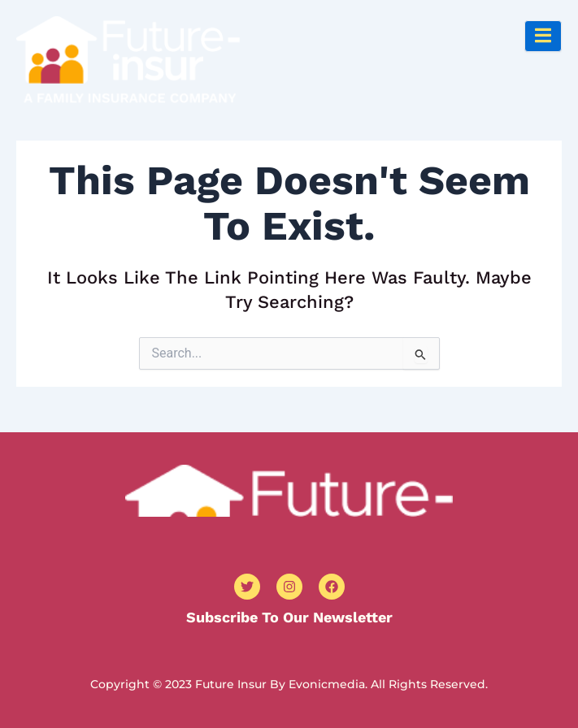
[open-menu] (543, 36)
